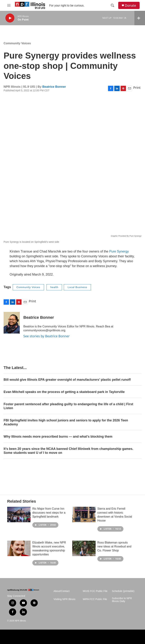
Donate (130, 5)
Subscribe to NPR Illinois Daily (122, 600)
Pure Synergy (119, 251)
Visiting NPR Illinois (64, 599)
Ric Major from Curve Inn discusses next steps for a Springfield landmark (49, 513)
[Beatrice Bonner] (12, 323)
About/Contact (62, 591)
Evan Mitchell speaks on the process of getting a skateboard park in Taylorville (64, 392)
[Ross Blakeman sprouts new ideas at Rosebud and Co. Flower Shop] (84, 548)
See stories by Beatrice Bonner (46, 336)
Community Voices (17, 43)
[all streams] (140, 18)
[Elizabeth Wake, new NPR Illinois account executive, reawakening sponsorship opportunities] (19, 548)
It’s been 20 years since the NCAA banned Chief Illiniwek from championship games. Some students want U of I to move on (68, 451)
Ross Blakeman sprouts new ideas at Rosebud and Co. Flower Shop (114, 546)
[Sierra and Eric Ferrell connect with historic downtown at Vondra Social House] (84, 515)
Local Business (77, 287)
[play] (10, 18)
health (54, 287)
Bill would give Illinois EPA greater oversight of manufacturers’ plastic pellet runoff (67, 380)
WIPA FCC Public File (95, 599)
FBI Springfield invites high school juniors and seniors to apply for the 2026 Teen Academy (66, 422)
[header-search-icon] (112, 5)
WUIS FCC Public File (95, 591)
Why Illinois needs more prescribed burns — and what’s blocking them (58, 437)
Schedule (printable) (123, 591)
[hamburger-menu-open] (9, 5)
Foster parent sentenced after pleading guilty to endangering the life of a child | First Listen (68, 406)
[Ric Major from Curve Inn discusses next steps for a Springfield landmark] (19, 515)
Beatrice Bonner (54, 87)
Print (137, 88)
